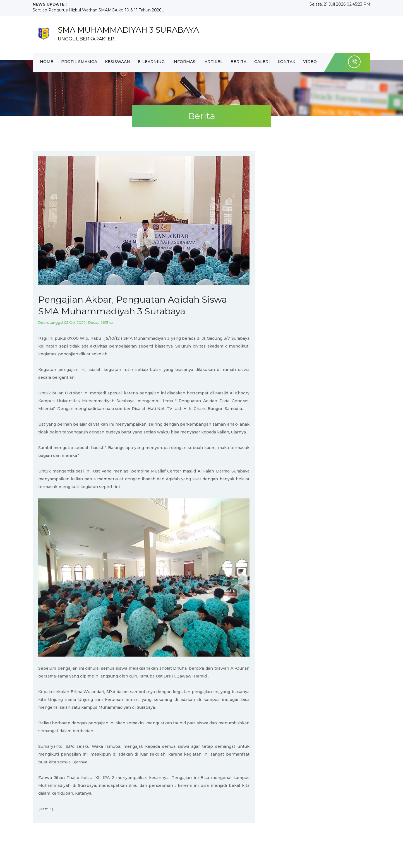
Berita (238, 62)
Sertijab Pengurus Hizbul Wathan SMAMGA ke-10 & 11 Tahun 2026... (98, 10)
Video (310, 62)
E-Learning (151, 62)
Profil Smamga (79, 62)
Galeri (262, 62)
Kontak (286, 62)
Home (47, 62)
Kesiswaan (117, 62)
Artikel (214, 62)
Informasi (185, 62)
